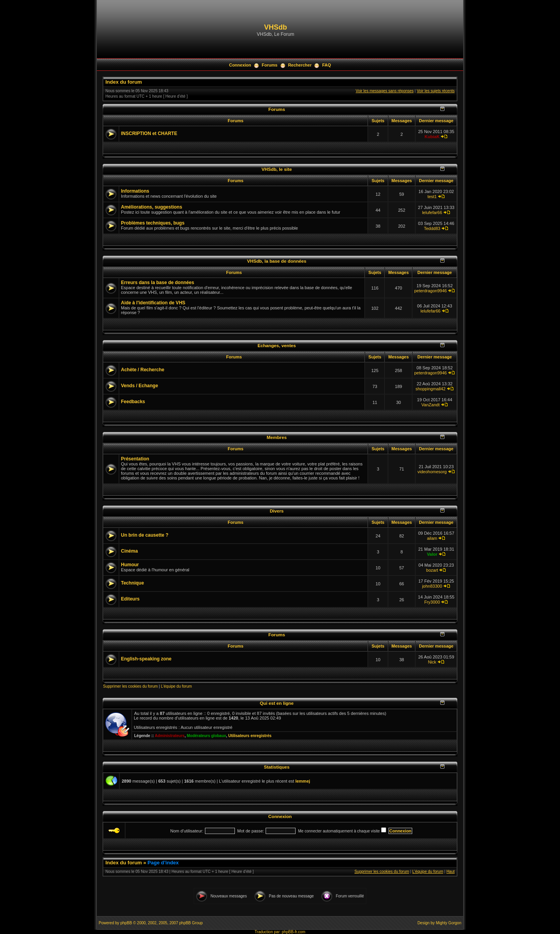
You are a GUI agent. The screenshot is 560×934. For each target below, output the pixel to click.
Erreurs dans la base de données (157, 283)
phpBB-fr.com (294, 932)
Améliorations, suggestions (151, 207)
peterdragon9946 (430, 291)
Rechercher (300, 65)
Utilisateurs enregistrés (250, 736)
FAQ (326, 65)
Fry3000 (432, 602)
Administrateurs (170, 736)
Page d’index (163, 863)
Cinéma (129, 551)
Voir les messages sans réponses (385, 91)
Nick (432, 662)
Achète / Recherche (143, 370)
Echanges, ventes (277, 345)
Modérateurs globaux (206, 736)
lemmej (303, 781)
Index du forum (124, 82)
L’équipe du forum (177, 686)
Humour (130, 565)
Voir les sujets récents (436, 91)
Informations (135, 191)
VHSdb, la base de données (277, 261)
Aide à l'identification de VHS (153, 303)
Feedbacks (133, 402)
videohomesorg (432, 472)
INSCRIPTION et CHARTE (149, 133)
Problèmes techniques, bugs (153, 223)
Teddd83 (432, 228)
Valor (432, 554)
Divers (277, 511)
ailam (432, 538)
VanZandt (431, 405)
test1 (432, 197)
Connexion (240, 65)
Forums (269, 65)
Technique (132, 583)
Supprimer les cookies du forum (130, 686)
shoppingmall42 (431, 389)
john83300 (432, 586)
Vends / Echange (139, 386)
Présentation (135, 459)
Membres (277, 437)
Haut (451, 872)
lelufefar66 (432, 212)
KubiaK (432, 137)
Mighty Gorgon (449, 923)
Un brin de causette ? (145, 535)
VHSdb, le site (277, 169)
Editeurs (130, 599)
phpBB (126, 923)
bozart (432, 570)
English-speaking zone (146, 659)
